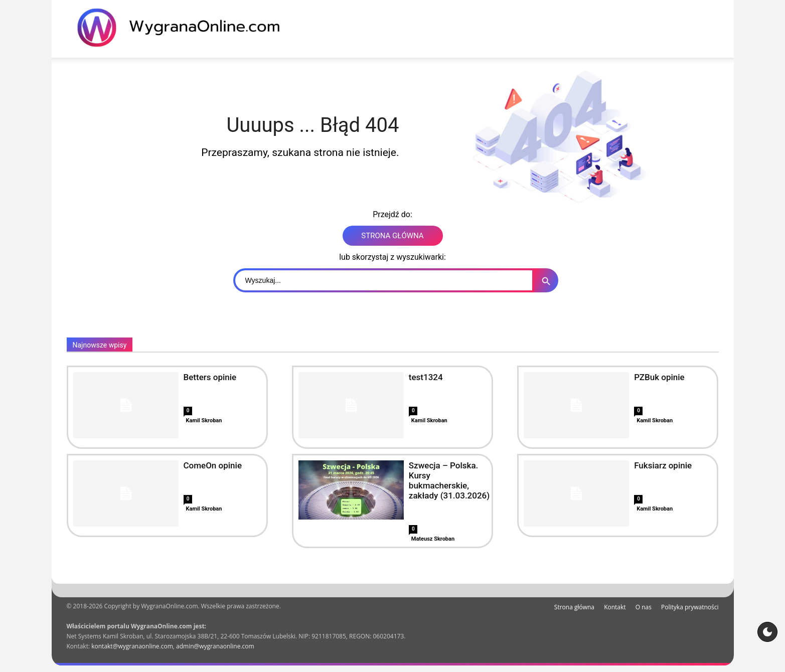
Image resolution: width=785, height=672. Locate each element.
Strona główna (574, 607)
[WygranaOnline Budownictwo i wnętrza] (185, 28)
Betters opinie (210, 377)
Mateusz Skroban (433, 539)
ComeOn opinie (213, 465)
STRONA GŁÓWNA (392, 236)
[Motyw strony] (767, 632)
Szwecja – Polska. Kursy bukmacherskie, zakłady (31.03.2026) (449, 480)
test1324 (426, 377)
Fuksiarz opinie (663, 465)
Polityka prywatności (690, 607)
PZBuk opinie (659, 377)
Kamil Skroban (204, 421)
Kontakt (615, 607)
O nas (644, 607)
